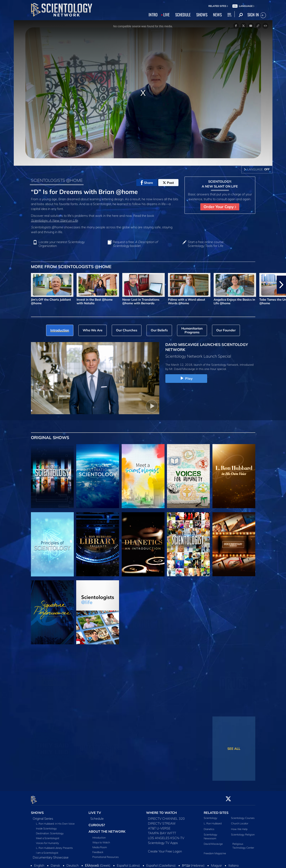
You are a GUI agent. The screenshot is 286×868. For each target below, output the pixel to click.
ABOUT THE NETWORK (107, 829)
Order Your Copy (220, 207)
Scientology (211, 816)
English (39, 863)
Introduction (99, 835)
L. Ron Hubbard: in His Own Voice (55, 821)
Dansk (55, 863)
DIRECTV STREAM (162, 821)
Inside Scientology (46, 826)
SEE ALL (234, 749)
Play (186, 378)
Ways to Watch (101, 840)
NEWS (217, 15)
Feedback (98, 850)
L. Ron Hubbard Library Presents (54, 846)
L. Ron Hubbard (213, 821)
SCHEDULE (183, 15)
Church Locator (240, 821)
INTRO (153, 15)
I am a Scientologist (47, 850)
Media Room (100, 845)
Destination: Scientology (50, 831)
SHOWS (202, 15)
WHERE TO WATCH (161, 810)
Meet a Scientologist (48, 836)
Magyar (216, 863)
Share (147, 183)
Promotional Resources (106, 855)
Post (168, 183)
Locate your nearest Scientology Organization (62, 244)
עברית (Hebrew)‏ (193, 863)
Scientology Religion (243, 832)
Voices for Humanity (47, 841)
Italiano (234, 863)
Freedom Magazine (215, 851)
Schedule (97, 816)
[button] (281, 285)
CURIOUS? (97, 823)
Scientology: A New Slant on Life (54, 220)
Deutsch (73, 863)
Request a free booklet (135, 244)
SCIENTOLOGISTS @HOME (57, 180)
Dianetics (209, 827)
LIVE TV (95, 810)
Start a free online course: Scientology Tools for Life (206, 244)
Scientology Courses (243, 816)
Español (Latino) (128, 863)
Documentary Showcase (51, 855)
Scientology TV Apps (163, 841)
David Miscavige (213, 842)
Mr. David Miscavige (182, 369)
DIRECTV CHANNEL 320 (166, 816)
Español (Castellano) (161, 863)
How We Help (239, 827)
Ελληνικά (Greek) (98, 863)
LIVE (166, 15)
